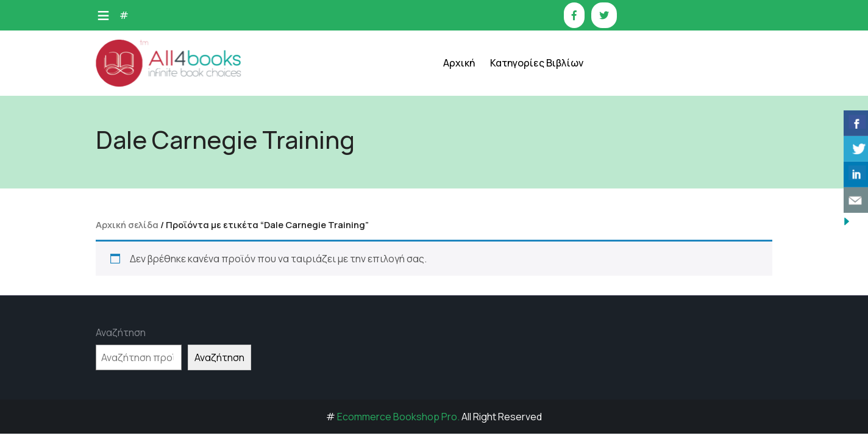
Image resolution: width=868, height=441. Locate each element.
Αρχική (459, 63)
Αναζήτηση (121, 332)
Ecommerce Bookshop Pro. (398, 417)
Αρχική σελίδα (127, 224)
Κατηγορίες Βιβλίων (537, 63)
